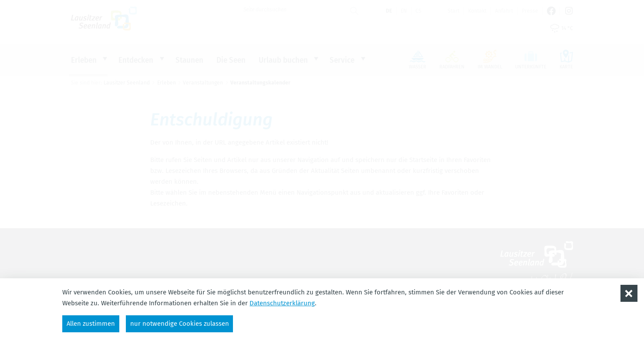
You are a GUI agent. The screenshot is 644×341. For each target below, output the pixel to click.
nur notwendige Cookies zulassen (181, 323)
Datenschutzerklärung (282, 303)
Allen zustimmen (91, 323)
